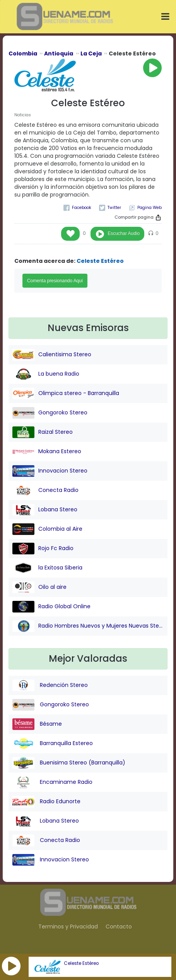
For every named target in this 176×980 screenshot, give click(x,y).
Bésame (37, 724)
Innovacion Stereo (50, 471)
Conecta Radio (45, 490)
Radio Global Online (51, 607)
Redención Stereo (50, 685)
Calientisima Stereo (52, 355)
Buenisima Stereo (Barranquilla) (69, 763)
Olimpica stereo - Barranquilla (66, 393)
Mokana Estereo (47, 452)
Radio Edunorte (46, 802)
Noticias (23, 115)
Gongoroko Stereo (50, 413)
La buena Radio (46, 374)
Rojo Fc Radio (43, 549)
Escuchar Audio (124, 233)
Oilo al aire (39, 587)
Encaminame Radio (52, 782)
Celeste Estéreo (81, 963)
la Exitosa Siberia (47, 568)
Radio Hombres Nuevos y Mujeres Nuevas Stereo (88, 626)
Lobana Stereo (45, 510)
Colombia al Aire (47, 529)
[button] (11, 966)
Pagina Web (150, 208)
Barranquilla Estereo (53, 744)
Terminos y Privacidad (68, 927)
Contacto (119, 927)
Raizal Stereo (43, 432)
